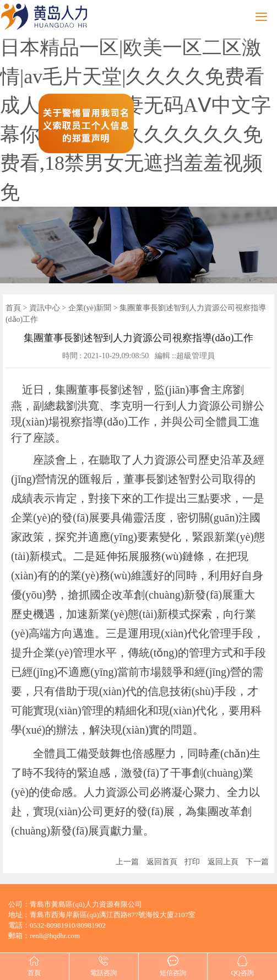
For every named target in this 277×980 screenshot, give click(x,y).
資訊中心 (45, 308)
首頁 (13, 308)
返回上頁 (223, 862)
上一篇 (127, 862)
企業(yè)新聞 (90, 308)
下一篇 (257, 862)
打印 (192, 862)
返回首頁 (162, 862)
